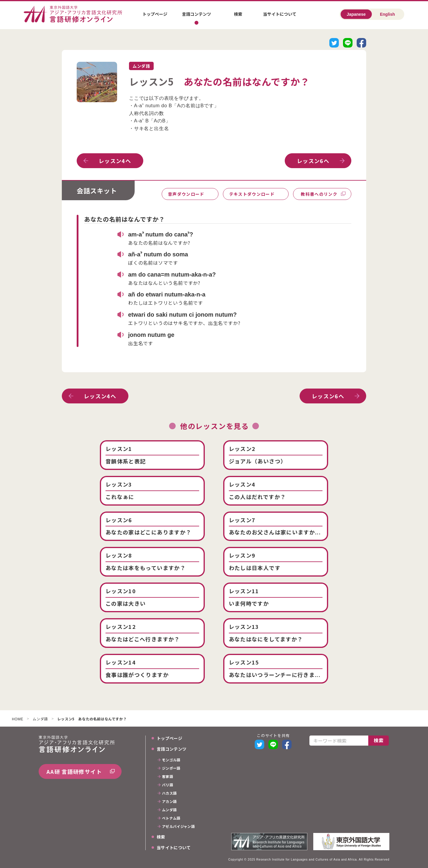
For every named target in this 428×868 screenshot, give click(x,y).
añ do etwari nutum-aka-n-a (167, 294)
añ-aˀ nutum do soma (158, 254)
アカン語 (169, 802)
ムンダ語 (40, 719)
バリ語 (167, 785)
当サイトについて (280, 14)
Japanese (356, 14)
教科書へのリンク (319, 194)
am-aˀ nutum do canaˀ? (161, 234)
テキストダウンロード (252, 194)
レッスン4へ (115, 161)
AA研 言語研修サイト (74, 771)
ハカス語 (169, 793)
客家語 (167, 777)
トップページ (155, 14)
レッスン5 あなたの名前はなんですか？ (92, 719)
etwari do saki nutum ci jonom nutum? (182, 315)
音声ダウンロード (186, 194)
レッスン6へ (313, 161)
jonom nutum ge (151, 335)
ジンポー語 (171, 768)
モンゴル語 (171, 760)
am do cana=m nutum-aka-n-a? (172, 274)
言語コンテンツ (196, 14)
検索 (238, 14)
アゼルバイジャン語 (178, 827)
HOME (18, 719)
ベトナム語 (171, 818)
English (387, 14)
